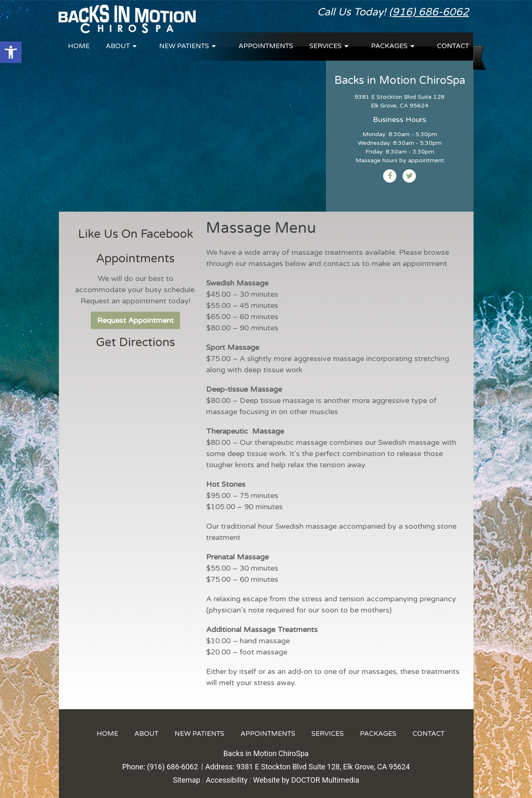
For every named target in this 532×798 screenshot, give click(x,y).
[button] (11, 52)
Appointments (266, 46)
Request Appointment (135, 320)
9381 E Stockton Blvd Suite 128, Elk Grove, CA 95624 (323, 767)
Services (326, 46)
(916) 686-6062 (429, 12)
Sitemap (187, 780)
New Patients (184, 46)
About (118, 46)
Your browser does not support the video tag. (192, 127)
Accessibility (227, 780)
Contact (453, 46)
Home (79, 46)
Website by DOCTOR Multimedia (306, 780)
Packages (389, 46)
